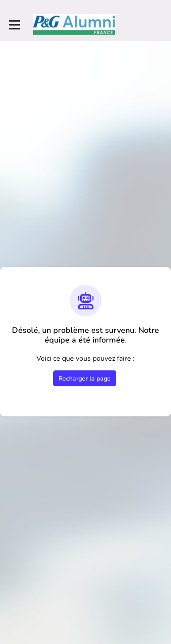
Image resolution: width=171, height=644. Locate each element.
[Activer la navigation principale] (14, 25)
